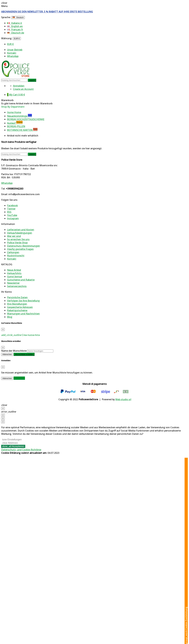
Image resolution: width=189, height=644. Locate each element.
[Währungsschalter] (17, 39)
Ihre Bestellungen (17, 304)
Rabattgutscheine (17, 310)
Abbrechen (7, 354)
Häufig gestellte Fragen (20, 249)
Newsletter (13, 283)
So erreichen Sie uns (18, 239)
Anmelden (19, 378)
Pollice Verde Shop (17, 243)
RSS (9, 212)
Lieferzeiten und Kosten (21, 230)
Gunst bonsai (15, 276)
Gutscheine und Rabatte (21, 280)
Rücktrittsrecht (16, 256)
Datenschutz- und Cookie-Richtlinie (21, 450)
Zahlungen (13, 252)
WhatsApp (13, 56)
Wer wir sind (14, 236)
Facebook (12, 205)
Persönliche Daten (17, 297)
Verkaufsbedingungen (20, 233)
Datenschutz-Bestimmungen (23, 246)
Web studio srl (123, 399)
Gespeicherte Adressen (20, 307)
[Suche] (14, 80)
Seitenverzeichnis (17, 286)
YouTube (12, 215)
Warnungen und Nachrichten (23, 314)
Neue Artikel (14, 270)
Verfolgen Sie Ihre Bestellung (23, 301)
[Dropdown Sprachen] (18, 17)
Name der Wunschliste (14, 351)
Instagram (13, 218)
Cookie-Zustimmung (186, 625)
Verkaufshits (14, 273)
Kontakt (12, 53)
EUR (10, 44)
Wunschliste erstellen (24, 354)
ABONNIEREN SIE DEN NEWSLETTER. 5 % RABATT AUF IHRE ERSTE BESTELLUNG (47, 12)
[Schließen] (3, 408)
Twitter (11, 209)
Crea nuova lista (20, 335)
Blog (10, 317)
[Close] (3, 329)
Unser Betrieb (15, 50)
